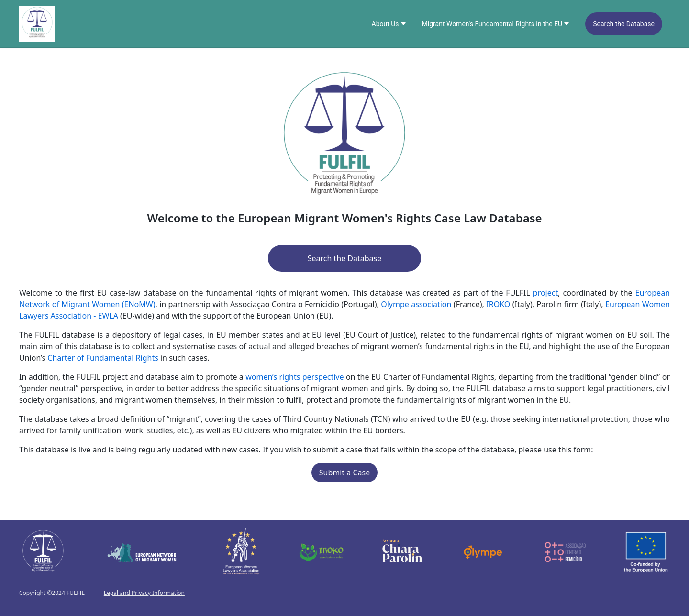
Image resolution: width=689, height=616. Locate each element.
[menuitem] (389, 24)
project (545, 293)
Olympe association (416, 304)
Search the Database (624, 24)
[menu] (517, 24)
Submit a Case (344, 473)
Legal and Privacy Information (144, 593)
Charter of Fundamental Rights (103, 358)
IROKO (498, 304)
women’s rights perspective (294, 377)
